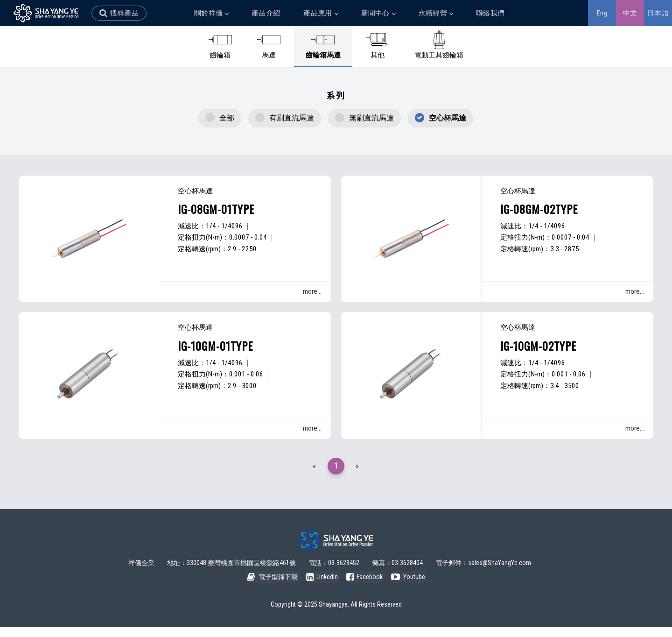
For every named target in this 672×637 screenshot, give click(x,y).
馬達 (269, 45)
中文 (630, 13)
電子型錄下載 (261, 586)
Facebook (368, 586)
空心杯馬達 (448, 118)
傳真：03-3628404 (397, 567)
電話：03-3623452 (334, 567)
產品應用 (320, 13)
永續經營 (436, 13)
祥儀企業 (141, 567)
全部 (227, 118)
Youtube (419, 586)
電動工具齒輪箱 (439, 45)
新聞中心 (378, 13)
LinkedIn (318, 586)
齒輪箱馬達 (323, 45)
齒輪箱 (220, 45)
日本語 (658, 13)
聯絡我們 (490, 13)
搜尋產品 (124, 13)
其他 (378, 45)
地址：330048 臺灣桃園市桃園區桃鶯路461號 (231, 567)
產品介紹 (266, 13)
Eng (602, 13)
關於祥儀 (211, 13)
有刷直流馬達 (292, 118)
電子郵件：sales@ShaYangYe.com (483, 567)
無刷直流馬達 (371, 118)
